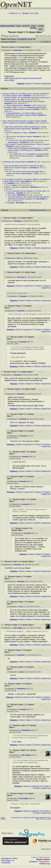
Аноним (27, 96)
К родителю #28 (36, 811)
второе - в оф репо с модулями (17, 187)
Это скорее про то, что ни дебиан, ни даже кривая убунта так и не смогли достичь (29, 155)
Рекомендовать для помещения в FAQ (23, 818)
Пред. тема (39, 819)
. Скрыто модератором (17, 293)
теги (32, 13)
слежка (41, 26)
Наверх (29, 248)
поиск (19, 26)
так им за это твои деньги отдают (19, 136)
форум (26, 13)
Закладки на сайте (9, 858)
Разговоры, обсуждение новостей (21, 39)
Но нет (9, 185)
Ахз (22, 99)
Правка (29, 84)
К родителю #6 (29, 444)
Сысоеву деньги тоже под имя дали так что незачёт (25, 101)
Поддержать (44, 862)
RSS (41, 29)
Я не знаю (12, 195)
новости (13, 13)
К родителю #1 (29, 286)
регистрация (28, 26)
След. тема (47, 819)
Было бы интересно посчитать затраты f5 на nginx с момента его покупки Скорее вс (25, 167)
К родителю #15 (28, 697)
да (5, 183)
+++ (20, 13)
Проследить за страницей (8, 862)
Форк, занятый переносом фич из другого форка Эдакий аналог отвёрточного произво (25, 122)
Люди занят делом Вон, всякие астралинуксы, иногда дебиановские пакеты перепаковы (25, 128)
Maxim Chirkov (43, 859)
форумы (4, 26)
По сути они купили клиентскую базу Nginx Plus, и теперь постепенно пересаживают (25, 172)
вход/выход (33, 27)
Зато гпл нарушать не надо (17, 133)
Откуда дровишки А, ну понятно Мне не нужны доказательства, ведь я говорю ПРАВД (24, 114)
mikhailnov (34, 187)
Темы (48, 818)
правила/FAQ (13, 26)
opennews (18, 50)
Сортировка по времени (38, 210)
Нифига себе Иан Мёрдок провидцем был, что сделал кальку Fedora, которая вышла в (29, 149)
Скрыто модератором (14, 105)
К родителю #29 (36, 786)
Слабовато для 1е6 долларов (14, 162)
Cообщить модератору (42, 84)
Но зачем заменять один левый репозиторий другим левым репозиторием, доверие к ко (28, 198)
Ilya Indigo (25, 181)
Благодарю (11, 203)
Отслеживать (46, 42)
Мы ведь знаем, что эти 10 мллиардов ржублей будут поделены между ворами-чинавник (25, 108)
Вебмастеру (45, 864)
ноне (14, 185)
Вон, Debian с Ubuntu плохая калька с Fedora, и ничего (28, 144)
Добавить (33, 862)
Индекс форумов (40, 818)
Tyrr (36, 173)
